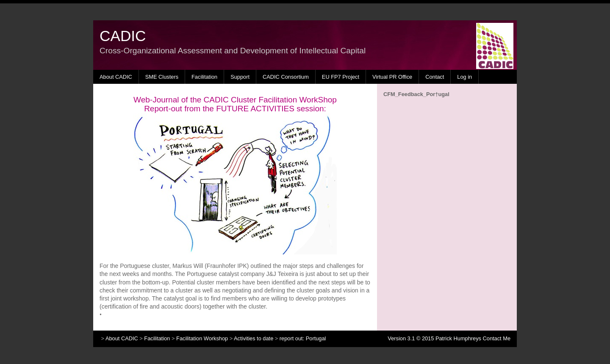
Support (240, 77)
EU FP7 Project (341, 77)
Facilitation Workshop (202, 338)
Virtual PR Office (392, 77)
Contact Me (497, 338)
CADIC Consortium (286, 77)
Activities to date (254, 338)
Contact (435, 77)
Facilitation (204, 77)
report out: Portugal (303, 338)
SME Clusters (162, 77)
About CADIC (116, 77)
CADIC (123, 36)
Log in (464, 77)
